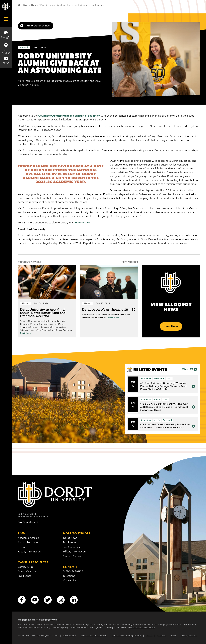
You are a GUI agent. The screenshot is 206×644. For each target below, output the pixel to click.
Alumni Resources (28, 542)
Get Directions (29, 522)
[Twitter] (48, 600)
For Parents (70, 542)
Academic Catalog (28, 538)
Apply (6, 60)
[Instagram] (61, 600)
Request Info (6, 36)
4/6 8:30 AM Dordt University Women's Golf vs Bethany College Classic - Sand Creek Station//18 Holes (168, 386)
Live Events (24, 576)
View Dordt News (35, 26)
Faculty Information (29, 552)
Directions (69, 576)
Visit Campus (6, 49)
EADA (173, 635)
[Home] (19, 5)
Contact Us (70, 580)
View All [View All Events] (190, 369)
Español (22, 547)
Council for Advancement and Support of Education (69, 116)
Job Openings (71, 547)
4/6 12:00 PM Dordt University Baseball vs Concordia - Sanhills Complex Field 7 (168, 426)
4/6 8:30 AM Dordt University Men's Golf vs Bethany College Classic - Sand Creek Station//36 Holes (168, 407)
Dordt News (31, 5)
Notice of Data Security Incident (127, 635)
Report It (162, 635)
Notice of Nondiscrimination (94, 635)
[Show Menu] (6, 19)
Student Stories (72, 556)
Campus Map (26, 567)
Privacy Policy (70, 635)
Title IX (149, 635)
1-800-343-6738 (73, 571)
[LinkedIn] (74, 600)
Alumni (24, 47)
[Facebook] (22, 600)
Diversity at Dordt (189, 635)
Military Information (74, 552)
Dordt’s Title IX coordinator (143, 627)
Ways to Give (82, 223)
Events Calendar (27, 571)
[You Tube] (35, 600)
